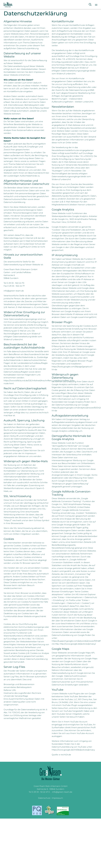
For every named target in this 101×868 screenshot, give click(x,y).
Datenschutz (44, 798)
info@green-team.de (62, 792)
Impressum (57, 798)
